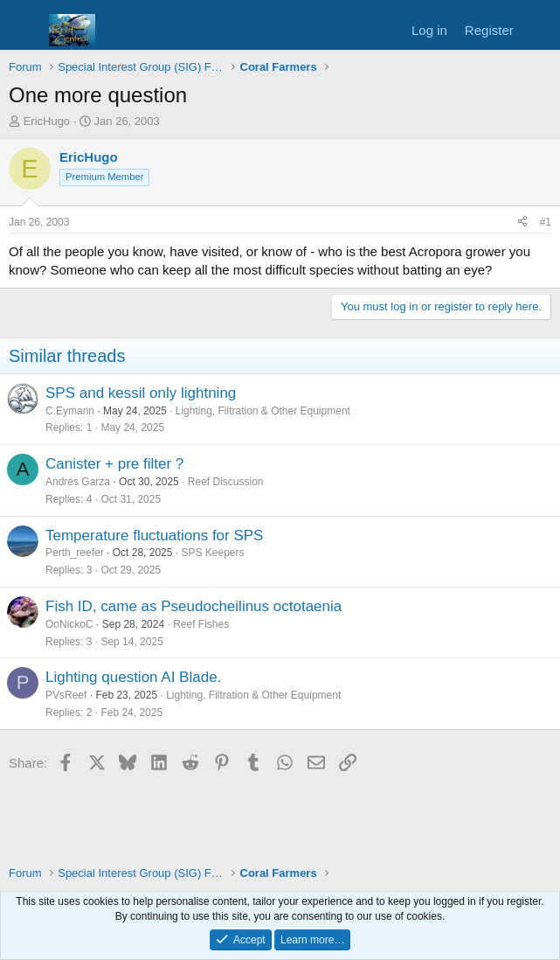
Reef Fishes (201, 624)
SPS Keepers (212, 553)
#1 (546, 222)
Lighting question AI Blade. (133, 677)
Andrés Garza (78, 482)
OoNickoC (69, 624)
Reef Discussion (226, 482)
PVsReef (66, 695)
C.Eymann (70, 411)
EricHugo (47, 121)
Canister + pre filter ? (114, 464)
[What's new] (539, 30)
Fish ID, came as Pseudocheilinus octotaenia (194, 606)
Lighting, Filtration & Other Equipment (263, 411)
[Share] (522, 223)
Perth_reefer (75, 553)
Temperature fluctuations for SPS (154, 536)
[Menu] (24, 31)
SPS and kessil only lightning (141, 393)
